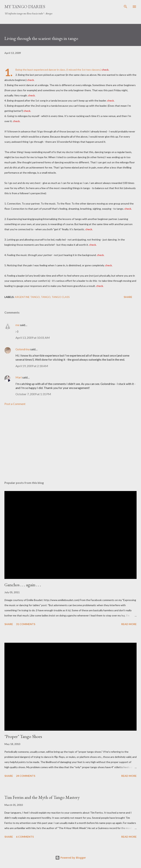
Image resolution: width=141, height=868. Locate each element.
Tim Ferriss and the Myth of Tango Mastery (42, 797)
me (17, 325)
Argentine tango (27, 297)
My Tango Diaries (25, 7)
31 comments (26, 624)
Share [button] (128, 297)
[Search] (126, 7)
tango (46, 297)
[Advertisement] (70, 443)
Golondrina (23, 349)
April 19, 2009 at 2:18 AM (32, 366)
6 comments (25, 837)
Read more (129, 624)
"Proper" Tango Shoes (23, 736)
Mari (19, 377)
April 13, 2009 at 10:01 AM (33, 338)
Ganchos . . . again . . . (23, 585)
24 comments (26, 776)
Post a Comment (15, 404)
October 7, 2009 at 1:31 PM (33, 394)
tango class (61, 297)
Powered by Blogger (71, 858)
